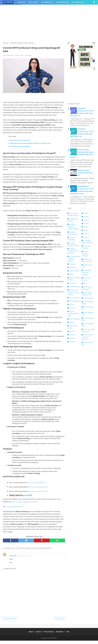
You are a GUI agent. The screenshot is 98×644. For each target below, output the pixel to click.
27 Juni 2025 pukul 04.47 (25, 559)
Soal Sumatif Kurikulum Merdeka (87, 337)
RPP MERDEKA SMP (62, 2)
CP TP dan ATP (75, 298)
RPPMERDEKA (53, 641)
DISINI (30, 498)
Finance (73, 308)
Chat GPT (73, 283)
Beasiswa (73, 268)
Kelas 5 (87, 223)
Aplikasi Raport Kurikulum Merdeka (74, 259)
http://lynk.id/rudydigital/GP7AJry (37, 486)
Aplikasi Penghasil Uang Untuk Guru (73, 251)
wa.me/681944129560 (15, 510)
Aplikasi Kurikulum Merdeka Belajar (73, 226)
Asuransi (73, 264)
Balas (11, 566)
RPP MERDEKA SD (47, 2)
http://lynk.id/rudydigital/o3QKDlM (25, 505)
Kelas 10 (73, 335)
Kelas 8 (87, 234)
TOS (70, 635)
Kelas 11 (73, 338)
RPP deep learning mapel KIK (20, 142)
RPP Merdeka (89, 298)
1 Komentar (28, 57)
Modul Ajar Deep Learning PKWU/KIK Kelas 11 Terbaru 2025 (30, 145)
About (28, 635)
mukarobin (13, 559)
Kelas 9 (87, 237)
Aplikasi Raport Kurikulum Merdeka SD (85, 173)
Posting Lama (59, 622)
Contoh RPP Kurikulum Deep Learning (73, 292)
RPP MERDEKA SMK (11, 7)
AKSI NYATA (22, 2)
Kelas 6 (87, 227)
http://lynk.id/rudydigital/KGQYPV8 (38, 495)
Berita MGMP (75, 271)
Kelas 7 (87, 230)
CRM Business (75, 301)
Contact (37, 635)
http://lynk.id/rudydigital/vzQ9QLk (39, 490)
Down (72, 305)
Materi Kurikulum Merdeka (85, 254)
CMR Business (75, 287)
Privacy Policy (49, 635)
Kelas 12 (73, 342)
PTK (86, 284)
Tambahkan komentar (10, 572)
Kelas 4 (87, 220)
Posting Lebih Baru (10, 622)
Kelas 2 (87, 213)
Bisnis (72, 274)
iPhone (72, 322)
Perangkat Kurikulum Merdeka (86, 272)
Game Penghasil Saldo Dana (73, 313)
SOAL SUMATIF (34, 2)
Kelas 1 (72, 331)
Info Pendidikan (75, 319)
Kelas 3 (87, 217)
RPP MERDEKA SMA (78, 2)
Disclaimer (61, 635)
